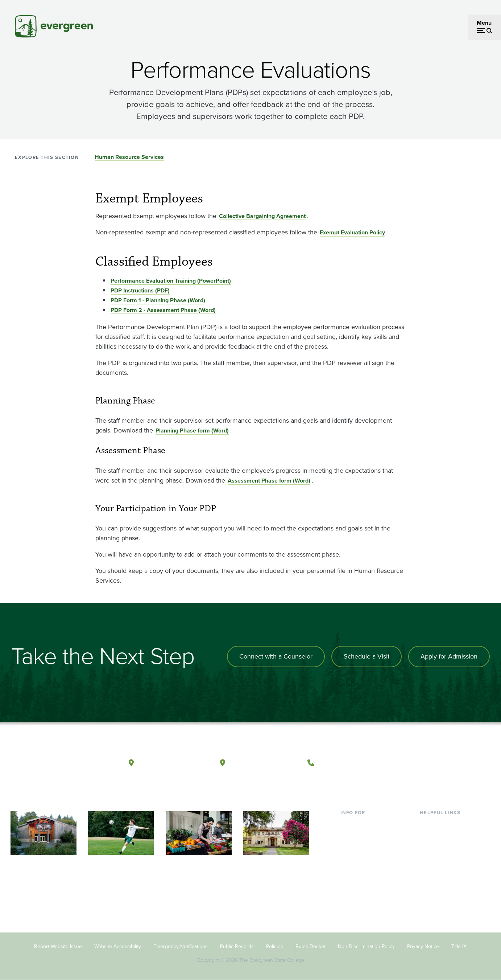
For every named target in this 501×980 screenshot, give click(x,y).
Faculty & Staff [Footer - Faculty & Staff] (359, 859)
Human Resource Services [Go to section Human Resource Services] (129, 157)
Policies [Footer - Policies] (275, 946)
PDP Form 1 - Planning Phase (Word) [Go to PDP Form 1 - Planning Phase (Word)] (158, 300)
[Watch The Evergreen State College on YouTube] (433, 763)
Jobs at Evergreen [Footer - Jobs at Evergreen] (443, 894)
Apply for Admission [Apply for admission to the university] (449, 656)
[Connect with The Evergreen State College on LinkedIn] (463, 763)
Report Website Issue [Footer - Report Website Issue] (58, 946)
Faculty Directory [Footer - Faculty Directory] (441, 835)
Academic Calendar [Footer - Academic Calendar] (445, 871)
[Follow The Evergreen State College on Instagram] (448, 763)
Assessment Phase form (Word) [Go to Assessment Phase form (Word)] (269, 481)
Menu (484, 23)
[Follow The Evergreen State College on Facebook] (418, 763)
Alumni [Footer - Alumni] (349, 882)
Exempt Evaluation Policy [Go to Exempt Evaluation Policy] (352, 232)
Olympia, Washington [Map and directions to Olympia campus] (174, 762)
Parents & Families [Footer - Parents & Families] (364, 847)
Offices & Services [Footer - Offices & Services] (443, 847)
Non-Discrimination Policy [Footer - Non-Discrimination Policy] (366, 946)
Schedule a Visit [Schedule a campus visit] (367, 656)
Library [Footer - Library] (428, 823)
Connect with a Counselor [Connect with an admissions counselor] (276, 656)
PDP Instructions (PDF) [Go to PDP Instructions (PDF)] (140, 290)
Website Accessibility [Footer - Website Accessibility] (118, 946)
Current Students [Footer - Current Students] (362, 823)
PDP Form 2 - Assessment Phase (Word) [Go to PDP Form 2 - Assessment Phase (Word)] (163, 310)
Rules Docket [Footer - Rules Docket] (310, 946)
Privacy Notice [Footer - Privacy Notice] (423, 946)
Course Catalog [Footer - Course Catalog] (439, 859)
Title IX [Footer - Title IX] (459, 946)
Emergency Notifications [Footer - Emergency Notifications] (181, 946)
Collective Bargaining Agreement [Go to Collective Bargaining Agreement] (262, 216)
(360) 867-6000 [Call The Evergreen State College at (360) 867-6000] (345, 762)
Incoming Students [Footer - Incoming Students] (364, 835)
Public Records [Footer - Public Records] (237, 946)
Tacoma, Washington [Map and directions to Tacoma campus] (264, 762)
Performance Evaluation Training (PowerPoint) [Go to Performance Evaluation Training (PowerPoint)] (171, 281)
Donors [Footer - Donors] (349, 871)
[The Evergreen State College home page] (58, 764)
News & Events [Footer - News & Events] (439, 882)
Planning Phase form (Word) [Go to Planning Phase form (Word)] (192, 430)
